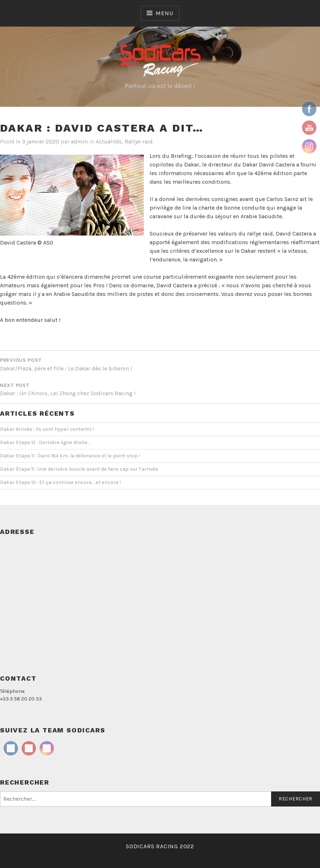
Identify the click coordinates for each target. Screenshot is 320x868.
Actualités (109, 141)
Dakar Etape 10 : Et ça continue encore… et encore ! (60, 482)
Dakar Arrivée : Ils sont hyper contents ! (47, 429)
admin (79, 141)
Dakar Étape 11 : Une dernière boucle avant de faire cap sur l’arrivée (79, 469)
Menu (164, 13)
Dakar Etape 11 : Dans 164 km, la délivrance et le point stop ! (70, 456)
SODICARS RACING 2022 (160, 846)
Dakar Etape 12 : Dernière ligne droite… (45, 442)
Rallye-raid (139, 141)
